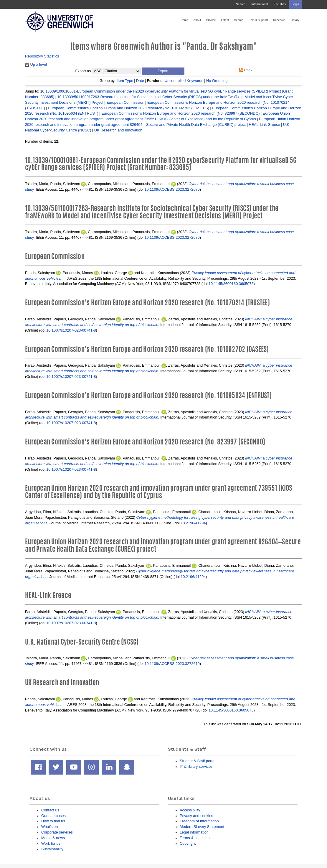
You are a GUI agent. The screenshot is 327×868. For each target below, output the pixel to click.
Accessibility (190, 810)
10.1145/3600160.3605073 (231, 284)
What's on (49, 827)
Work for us (51, 843)
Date (140, 81)
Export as (83, 71)
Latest (225, 20)
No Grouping (217, 81)
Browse (211, 20)
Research (279, 20)
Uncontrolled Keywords (184, 81)
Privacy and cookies (196, 816)
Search (241, 4)
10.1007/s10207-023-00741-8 (71, 330)
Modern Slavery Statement (202, 827)
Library (295, 20)
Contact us (50, 810)
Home (184, 20)
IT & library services (196, 766)
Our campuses (53, 816)
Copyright (188, 843)
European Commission (125, 102)
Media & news (53, 838)
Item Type (125, 81)
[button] (163, 71)
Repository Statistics (42, 56)
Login (295, 4)
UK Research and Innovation (118, 130)
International (260, 4)
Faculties (280, 4)
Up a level (36, 64)
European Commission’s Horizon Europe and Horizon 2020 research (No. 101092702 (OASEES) (129, 108)
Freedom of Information (199, 821)
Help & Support (258, 20)
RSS (244, 70)
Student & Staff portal (198, 761)
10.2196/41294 (193, 523)
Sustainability (52, 849)
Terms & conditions (196, 838)
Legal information (194, 832)
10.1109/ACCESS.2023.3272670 (172, 189)
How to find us (53, 821)
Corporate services (57, 832)
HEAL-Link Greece (264, 125)
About (197, 20)
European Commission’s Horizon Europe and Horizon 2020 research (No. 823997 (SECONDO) (181, 113)
